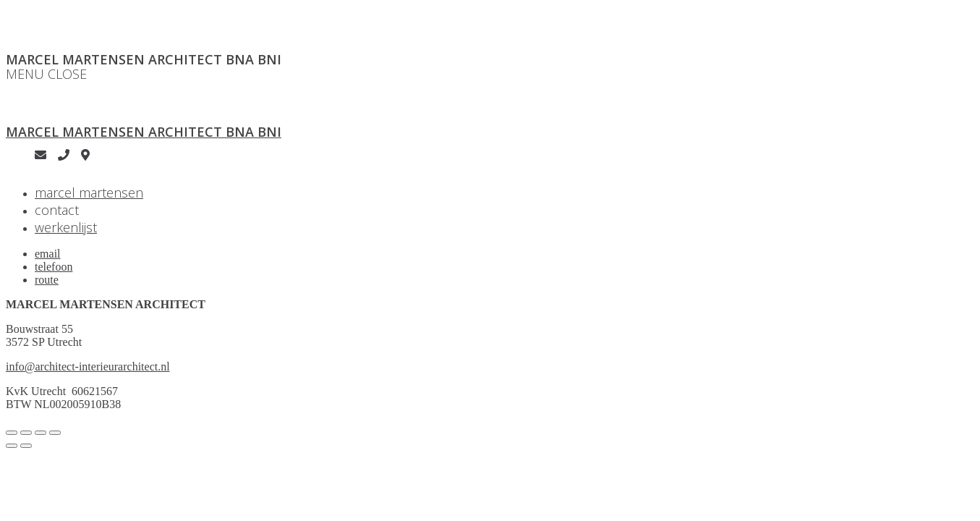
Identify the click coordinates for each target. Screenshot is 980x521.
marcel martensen (89, 192)
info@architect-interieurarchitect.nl (88, 367)
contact (57, 210)
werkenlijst (66, 227)
